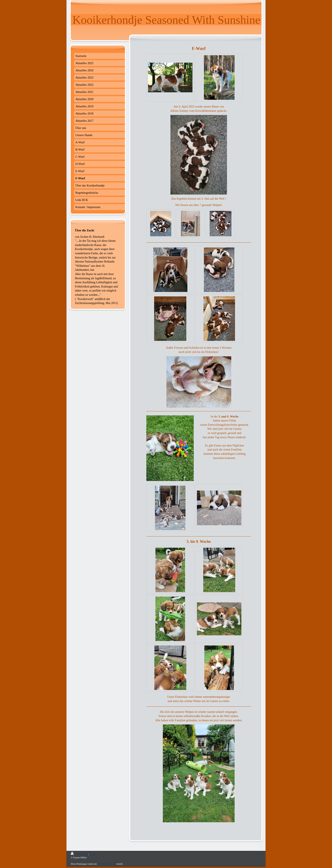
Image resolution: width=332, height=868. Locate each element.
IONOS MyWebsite (107, 864)
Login (259, 853)
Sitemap (93, 854)
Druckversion (80, 854)
